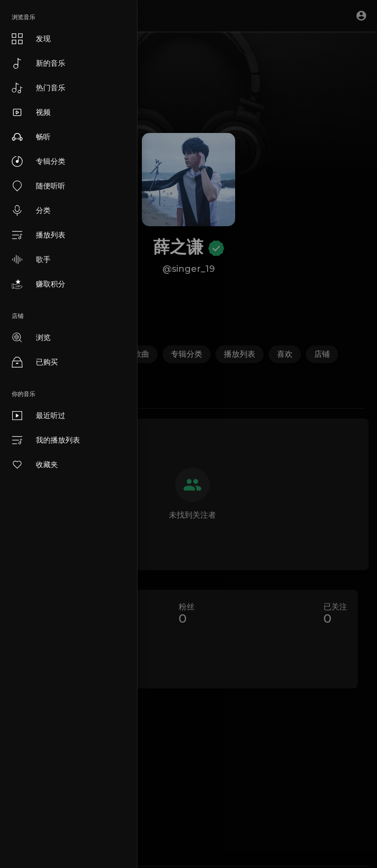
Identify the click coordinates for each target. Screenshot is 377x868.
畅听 (31, 137)
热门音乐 (39, 88)
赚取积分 (39, 284)
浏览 (31, 338)
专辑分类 (39, 161)
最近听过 (39, 416)
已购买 (35, 362)
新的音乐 (39, 63)
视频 (31, 112)
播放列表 (39, 235)
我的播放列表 (46, 440)
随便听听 (39, 186)
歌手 (31, 260)
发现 (31, 39)
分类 (31, 210)
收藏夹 (35, 465)
